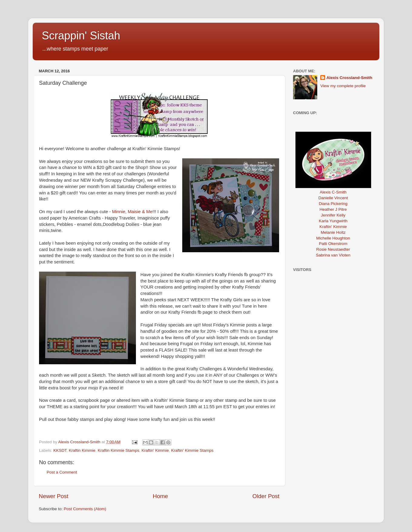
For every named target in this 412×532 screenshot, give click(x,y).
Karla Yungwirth (333, 221)
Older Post (266, 496)
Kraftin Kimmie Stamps (119, 450)
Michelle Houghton (333, 238)
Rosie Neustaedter (333, 249)
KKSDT (60, 450)
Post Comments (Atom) (85, 509)
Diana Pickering (333, 204)
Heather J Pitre (333, 209)
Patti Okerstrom (333, 244)
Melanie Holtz (333, 232)
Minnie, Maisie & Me (132, 212)
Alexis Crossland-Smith (349, 78)
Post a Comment (62, 472)
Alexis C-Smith (333, 192)
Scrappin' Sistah (81, 36)
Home (160, 496)
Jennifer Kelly (333, 215)
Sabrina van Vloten (333, 255)
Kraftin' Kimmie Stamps (192, 450)
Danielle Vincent (333, 198)
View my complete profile (343, 86)
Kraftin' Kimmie (155, 450)
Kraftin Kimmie (82, 450)
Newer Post (54, 496)
